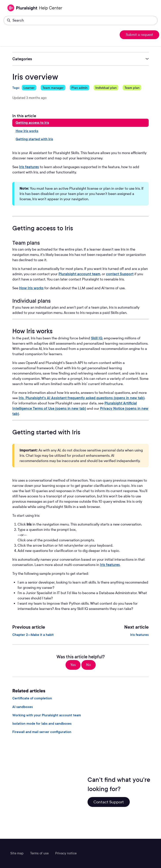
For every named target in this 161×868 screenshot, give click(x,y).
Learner (29, 88)
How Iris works (27, 131)
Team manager (53, 88)
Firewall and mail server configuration (42, 732)
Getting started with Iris (34, 139)
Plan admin (80, 88)
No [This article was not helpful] (89, 665)
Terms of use (39, 853)
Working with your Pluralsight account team (47, 715)
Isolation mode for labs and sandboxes (42, 724)
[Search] (80, 20)
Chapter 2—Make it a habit (33, 635)
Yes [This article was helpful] (73, 665)
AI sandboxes (23, 707)
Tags (16, 88)
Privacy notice (66, 853)
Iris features (29, 167)
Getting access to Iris (32, 123)
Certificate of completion (32, 698)
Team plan (132, 88)
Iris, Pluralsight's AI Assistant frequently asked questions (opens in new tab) (82, 398)
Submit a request (139, 35)
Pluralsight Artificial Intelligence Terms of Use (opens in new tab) (75, 406)
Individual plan (106, 88)
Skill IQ (97, 338)
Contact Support (109, 802)
